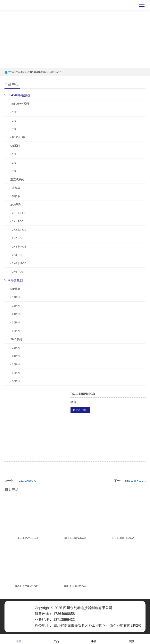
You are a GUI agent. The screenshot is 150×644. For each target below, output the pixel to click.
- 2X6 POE (17, 272)
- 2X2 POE (17, 238)
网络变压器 (15, 280)
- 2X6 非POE (18, 263)
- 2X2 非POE (18, 230)
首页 (11, 72)
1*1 (60, 72)
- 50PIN (15, 381)
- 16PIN (15, 306)
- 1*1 (13, 112)
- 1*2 (13, 121)
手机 (94, 639)
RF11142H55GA (26, 481)
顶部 (131, 639)
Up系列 (52, 72)
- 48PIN (15, 331)
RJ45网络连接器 (37, 72)
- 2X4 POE (17, 255)
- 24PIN (15, 314)
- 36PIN (15, 322)
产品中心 (21, 72)
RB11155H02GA (135, 481)
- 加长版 (15, 196)
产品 (56, 639)
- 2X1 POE (17, 221)
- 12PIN (15, 297)
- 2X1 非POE (18, 213)
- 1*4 (13, 129)
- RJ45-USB (18, 137)
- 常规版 (15, 188)
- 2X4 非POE (18, 247)
